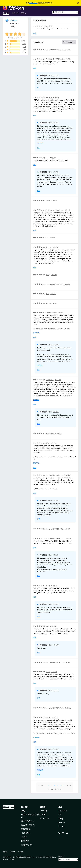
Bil (47, 238)
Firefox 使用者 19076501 (55, 50)
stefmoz (49, 303)
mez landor (50, 434)
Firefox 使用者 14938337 (55, 529)
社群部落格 (26, 833)
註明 (8, 857)
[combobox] (65, 12)
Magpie (49, 247)
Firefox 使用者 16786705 (55, 708)
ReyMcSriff (50, 380)
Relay (61, 818)
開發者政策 (26, 829)
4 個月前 (68, 50)
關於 (23, 811)
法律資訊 (21, 852)
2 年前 (51, 26)
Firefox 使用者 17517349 (55, 59)
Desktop (44, 811)
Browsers (63, 811)
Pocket (62, 826)
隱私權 (5, 852)
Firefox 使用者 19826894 (55, 284)
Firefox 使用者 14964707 (55, 538)
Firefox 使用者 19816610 (54, 475)
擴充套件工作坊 (28, 821)
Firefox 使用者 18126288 (54, 662)
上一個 (40, 785)
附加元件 (25, 807)
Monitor (62, 822)
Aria (47, 626)
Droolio (48, 717)
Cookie (13, 852)
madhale (49, 97)
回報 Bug (25, 841)
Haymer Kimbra (51, 313)
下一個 (69, 785)
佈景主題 (15, 13)
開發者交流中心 (28, 825)
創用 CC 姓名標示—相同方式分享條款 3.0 (37, 857)
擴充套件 (6, 13)
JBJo (48, 443)
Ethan (48, 201)
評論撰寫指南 (27, 845)
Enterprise (44, 818)
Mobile (43, 815)
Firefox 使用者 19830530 (55, 210)
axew (48, 586)
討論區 (24, 837)
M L (47, 158)
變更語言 (61, 857)
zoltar (48, 672)
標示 (35, 33)
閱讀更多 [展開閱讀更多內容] (40, 143)
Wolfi (48, 275)
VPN (60, 815)
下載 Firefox (33, 3)
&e (47, 26)
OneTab (14, 21)
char (47, 294)
